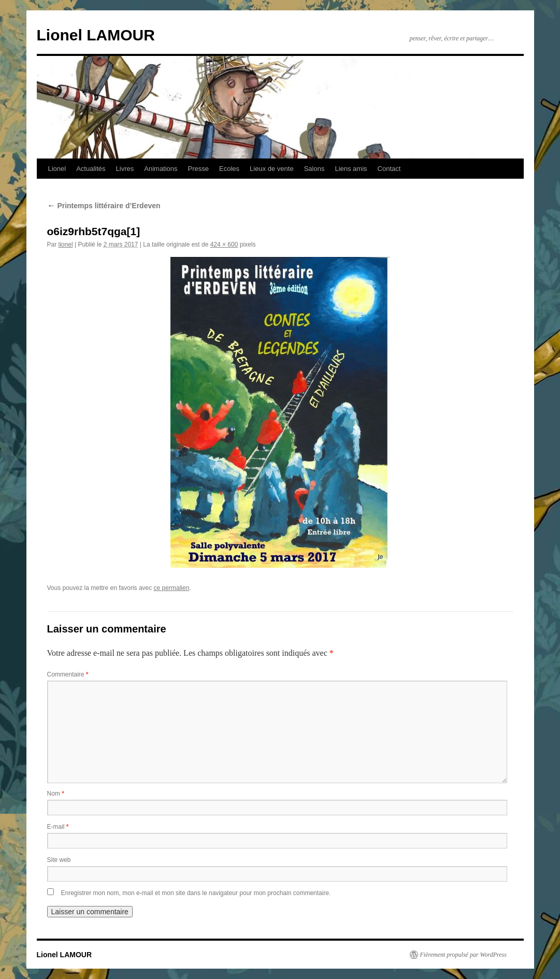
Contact (389, 169)
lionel (66, 244)
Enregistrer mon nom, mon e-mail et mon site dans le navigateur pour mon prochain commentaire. (196, 893)
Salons (314, 169)
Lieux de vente (272, 169)
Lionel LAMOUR (96, 35)
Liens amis (351, 169)
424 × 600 (224, 244)
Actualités (91, 169)
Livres (125, 169)
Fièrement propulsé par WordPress (463, 955)
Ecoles (229, 169)
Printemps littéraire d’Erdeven (104, 206)
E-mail (58, 827)
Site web (59, 860)
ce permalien (172, 588)
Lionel (57, 169)
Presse (198, 169)
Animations (161, 169)
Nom (56, 794)
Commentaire (68, 674)
